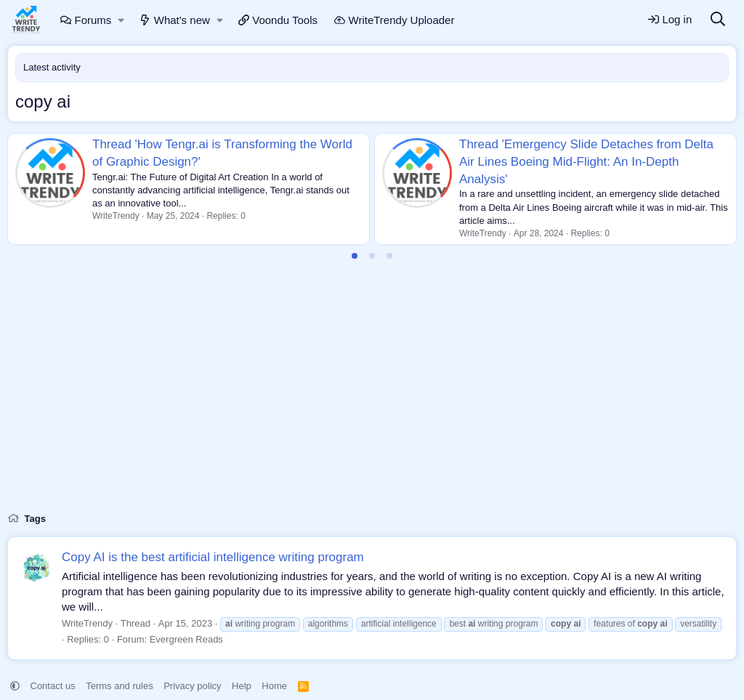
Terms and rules (119, 686)
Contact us (53, 686)
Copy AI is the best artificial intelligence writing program (213, 557)
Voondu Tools (278, 20)
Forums (86, 20)
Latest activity (52, 67)
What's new (175, 20)
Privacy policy (192, 686)
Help (242, 686)
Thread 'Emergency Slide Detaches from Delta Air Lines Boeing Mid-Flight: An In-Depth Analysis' (586, 162)
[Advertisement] (372, 395)
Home (274, 686)
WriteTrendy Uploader (394, 20)
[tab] (355, 256)
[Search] (718, 20)
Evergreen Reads (186, 639)
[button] (122, 20)
